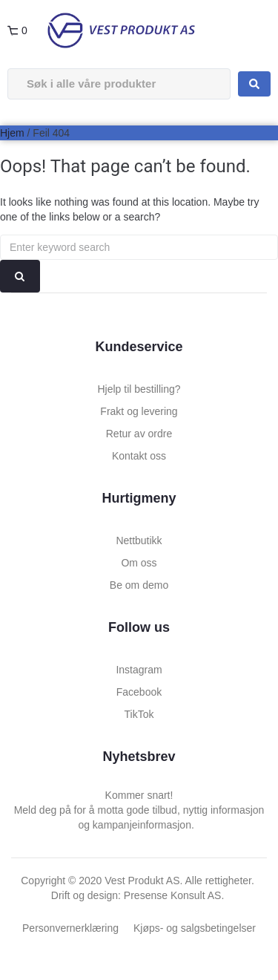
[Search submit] (254, 84)
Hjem (12, 133)
